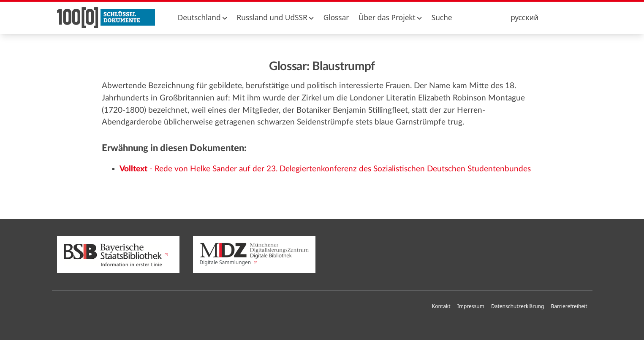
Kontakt (441, 306)
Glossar (336, 18)
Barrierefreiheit (569, 306)
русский (524, 18)
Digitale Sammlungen (254, 254)
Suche (442, 18)
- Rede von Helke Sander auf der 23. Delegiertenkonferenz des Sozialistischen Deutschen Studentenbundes (325, 169)
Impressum (471, 306)
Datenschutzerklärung (518, 306)
